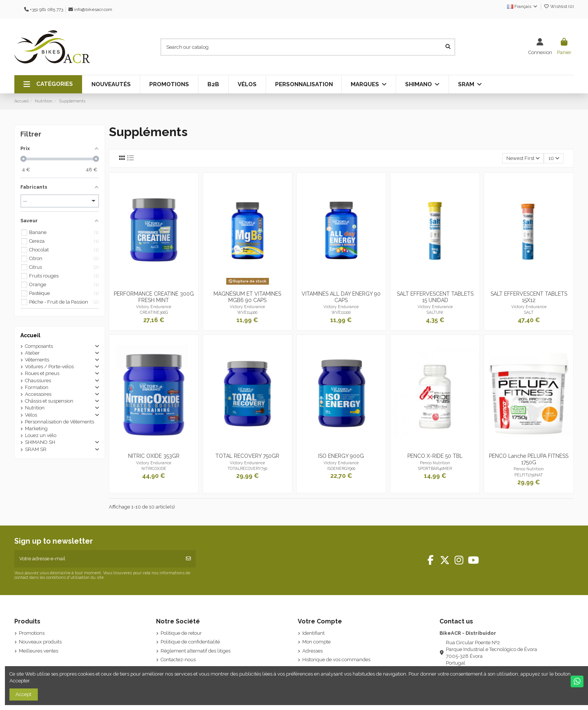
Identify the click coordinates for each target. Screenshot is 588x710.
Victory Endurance (154, 307)
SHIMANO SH (40, 442)
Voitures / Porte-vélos (49, 367)
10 (554, 158)
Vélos (31, 415)
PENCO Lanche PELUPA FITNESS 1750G (529, 459)
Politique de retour (181, 633)
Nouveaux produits (40, 642)
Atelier (32, 353)
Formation (37, 387)
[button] (48, 84)
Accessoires (38, 394)
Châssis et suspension (49, 401)
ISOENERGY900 (341, 468)
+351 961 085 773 (46, 9)
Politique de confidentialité (190, 642)
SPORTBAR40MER (435, 468)
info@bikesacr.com (93, 9)
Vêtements (37, 360)
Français (523, 6)
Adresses (313, 651)
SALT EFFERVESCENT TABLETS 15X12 (529, 297)
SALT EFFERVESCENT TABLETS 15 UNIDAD (435, 297)
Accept (23, 694)
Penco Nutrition (435, 463)
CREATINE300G (154, 312)
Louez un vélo (41, 435)
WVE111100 (341, 312)
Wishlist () (559, 6)
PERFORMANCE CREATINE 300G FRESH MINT (154, 297)
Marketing (36, 429)
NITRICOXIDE (154, 468)
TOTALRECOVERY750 (247, 468)
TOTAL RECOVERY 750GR (247, 456)
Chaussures (38, 381)
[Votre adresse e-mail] (98, 559)
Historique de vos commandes (336, 660)
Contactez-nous (178, 660)
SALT (529, 312)
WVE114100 (247, 312)
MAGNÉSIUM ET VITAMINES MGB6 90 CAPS (247, 297)
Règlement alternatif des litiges (196, 651)
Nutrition (35, 408)
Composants (39, 346)
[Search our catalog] (448, 47)
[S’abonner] (188, 559)
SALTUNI (435, 312)
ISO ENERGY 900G (341, 456)
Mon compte (316, 642)
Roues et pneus (42, 373)
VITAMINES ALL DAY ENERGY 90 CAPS (341, 297)
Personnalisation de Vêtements (60, 422)
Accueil (30, 335)
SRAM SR (36, 449)
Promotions (32, 633)
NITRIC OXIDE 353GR (154, 456)
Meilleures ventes (39, 651)
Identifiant (313, 633)
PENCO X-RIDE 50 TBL (435, 456)
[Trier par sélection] (523, 158)
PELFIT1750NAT (529, 475)
